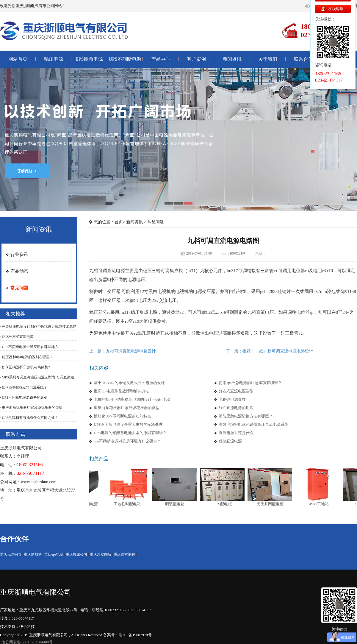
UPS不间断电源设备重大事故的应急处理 (128, 424)
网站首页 (18, 59)
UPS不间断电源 (125, 59)
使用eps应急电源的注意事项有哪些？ (250, 383)
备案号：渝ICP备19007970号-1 (129, 635)
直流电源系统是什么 (236, 433)
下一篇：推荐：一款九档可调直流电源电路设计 (270, 351)
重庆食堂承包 (124, 554)
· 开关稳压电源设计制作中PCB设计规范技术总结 (38, 327)
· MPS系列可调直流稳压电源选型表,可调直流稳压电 (37, 381)
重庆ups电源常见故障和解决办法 (122, 391)
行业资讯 (19, 255)
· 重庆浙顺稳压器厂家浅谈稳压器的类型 (31, 408)
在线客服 (336, 9)
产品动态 (19, 271)
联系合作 (303, 59)
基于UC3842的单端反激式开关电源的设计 (129, 383)
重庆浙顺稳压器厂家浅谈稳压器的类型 (127, 408)
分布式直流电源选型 (236, 391)
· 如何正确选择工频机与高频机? (25, 367)
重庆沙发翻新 (101, 554)
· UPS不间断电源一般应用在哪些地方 (29, 347)
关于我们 (268, 59)
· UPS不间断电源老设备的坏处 (24, 397)
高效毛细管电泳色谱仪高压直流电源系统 (253, 424)
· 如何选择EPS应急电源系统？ (24, 387)
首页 (119, 222)
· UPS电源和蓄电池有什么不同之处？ (29, 418)
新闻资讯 (232, 59)
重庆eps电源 (54, 554)
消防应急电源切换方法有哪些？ (246, 416)
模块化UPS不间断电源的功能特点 (122, 416)
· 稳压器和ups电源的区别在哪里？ (27, 357)
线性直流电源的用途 (236, 408)
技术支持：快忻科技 (17, 627)
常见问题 (19, 288)
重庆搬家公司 (76, 554)
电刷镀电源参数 (232, 399)
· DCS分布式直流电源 (17, 337)
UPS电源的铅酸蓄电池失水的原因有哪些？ (130, 433)
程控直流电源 (230, 441)
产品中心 (161, 59)
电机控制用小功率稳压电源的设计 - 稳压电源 (132, 399)
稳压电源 (54, 59)
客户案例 (196, 59)
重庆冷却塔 (33, 554)
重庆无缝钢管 (11, 554)
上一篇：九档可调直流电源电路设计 (123, 351)
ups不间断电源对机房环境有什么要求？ (127, 441)
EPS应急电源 (89, 59)
